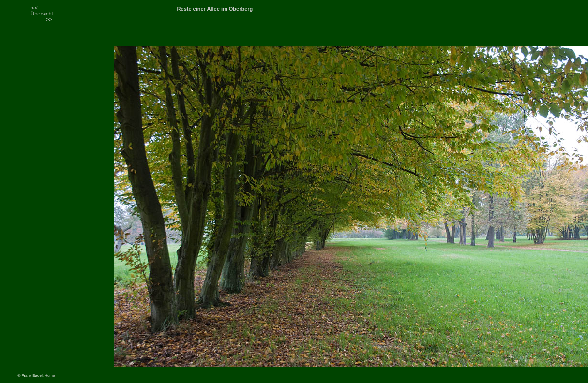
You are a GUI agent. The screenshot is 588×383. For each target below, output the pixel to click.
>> (49, 19)
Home (50, 376)
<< (35, 8)
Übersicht (42, 14)
